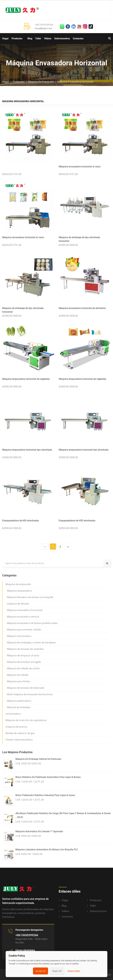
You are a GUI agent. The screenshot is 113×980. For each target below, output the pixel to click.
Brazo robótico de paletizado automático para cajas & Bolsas (48, 777)
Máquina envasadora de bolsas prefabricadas (32, 623)
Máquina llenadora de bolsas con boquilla (30, 597)
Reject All (57, 971)
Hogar (5, 38)
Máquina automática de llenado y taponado (39, 831)
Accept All (40, 971)
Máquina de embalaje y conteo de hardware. (32, 642)
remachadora (13, 714)
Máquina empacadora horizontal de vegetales (26, 379)
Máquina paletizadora (19, 701)
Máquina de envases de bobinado (26, 688)
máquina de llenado (18, 604)
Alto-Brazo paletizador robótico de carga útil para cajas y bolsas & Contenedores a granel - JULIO (63, 815)
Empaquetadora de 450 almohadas (77, 521)
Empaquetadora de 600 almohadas (21, 521)
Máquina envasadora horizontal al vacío (80, 167)
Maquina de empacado (41, 82)
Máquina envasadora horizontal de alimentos (82, 308)
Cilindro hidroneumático (19, 740)
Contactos (78, 38)
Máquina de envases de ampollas (25, 649)
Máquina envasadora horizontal (75, 82)
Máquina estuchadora (19, 636)
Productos (17, 38)
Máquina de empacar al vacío (23, 655)
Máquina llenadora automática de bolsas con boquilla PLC (47, 850)
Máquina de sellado (18, 675)
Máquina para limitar (19, 681)
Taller (38, 38)
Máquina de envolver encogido (24, 662)
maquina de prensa (16, 727)
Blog (30, 38)
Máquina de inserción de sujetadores (26, 720)
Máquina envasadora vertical (23, 617)
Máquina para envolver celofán (24, 630)
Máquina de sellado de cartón (23, 668)
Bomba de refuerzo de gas (20, 733)
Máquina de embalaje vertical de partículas (38, 759)
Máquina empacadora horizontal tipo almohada (27, 450)
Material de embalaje (19, 707)
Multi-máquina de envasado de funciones (30, 694)
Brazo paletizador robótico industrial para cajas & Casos (45, 795)
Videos (48, 38)
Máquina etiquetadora (19, 591)
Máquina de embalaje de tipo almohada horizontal (79, 239)
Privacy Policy (74, 971)
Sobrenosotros (62, 38)
